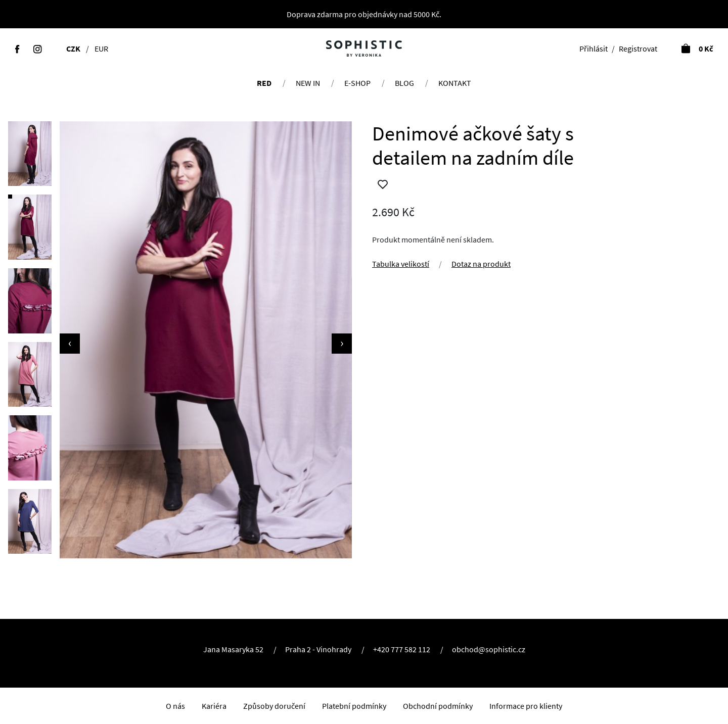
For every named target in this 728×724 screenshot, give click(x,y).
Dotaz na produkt (481, 264)
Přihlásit (594, 49)
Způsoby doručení (274, 706)
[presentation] (70, 344)
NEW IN (308, 83)
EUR (101, 49)
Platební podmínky (354, 706)
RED (264, 83)
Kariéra (214, 706)
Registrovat (638, 49)
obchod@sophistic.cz (489, 649)
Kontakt (455, 83)
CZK (73, 49)
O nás (175, 706)
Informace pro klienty (526, 706)
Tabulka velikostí (401, 264)
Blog (404, 83)
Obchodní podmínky (438, 706)
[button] (30, 154)
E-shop (357, 83)
